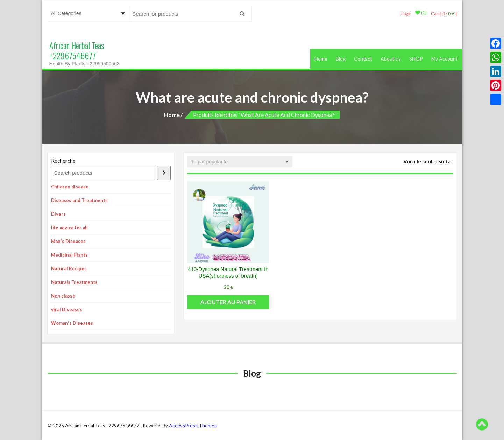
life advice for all (69, 227)
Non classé (63, 295)
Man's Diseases (68, 241)
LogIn (404, 14)
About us (391, 58)
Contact (363, 58)
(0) (419, 14)
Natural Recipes (69, 268)
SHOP (416, 58)
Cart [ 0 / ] (443, 14)
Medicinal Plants (69, 254)
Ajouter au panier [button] (228, 302)
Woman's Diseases (72, 323)
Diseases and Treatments (79, 200)
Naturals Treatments (74, 282)
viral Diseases (67, 309)
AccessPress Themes (193, 425)
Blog (341, 58)
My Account (445, 58)
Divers (58, 214)
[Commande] (240, 161)
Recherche (63, 160)
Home (321, 58)
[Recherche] (164, 172)
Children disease (70, 186)
